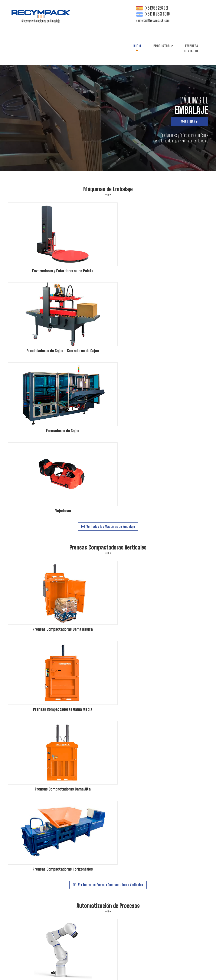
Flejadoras (122, 897)
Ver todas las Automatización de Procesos (106, 509)
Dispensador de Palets (129, 950)
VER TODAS (189, 100)
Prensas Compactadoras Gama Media (137, 914)
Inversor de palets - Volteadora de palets (168, 950)
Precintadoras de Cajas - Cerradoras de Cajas (142, 892)
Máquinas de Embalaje (108, 168)
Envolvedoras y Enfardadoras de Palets (138, 888)
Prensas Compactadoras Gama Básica (137, 910)
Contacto (158, 19)
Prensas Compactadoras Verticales (108, 288)
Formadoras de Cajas (184, 892)
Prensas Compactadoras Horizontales (137, 919)
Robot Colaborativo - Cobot (131, 932)
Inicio (104, 14)
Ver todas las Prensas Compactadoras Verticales (106, 388)
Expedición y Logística (108, 530)
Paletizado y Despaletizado (165, 932)
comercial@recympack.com (195, 34)
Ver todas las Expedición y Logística (106, 629)
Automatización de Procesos (108, 409)
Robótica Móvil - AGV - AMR (131, 937)
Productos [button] (130, 14)
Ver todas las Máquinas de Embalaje (106, 267)
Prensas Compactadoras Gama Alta (181, 914)
